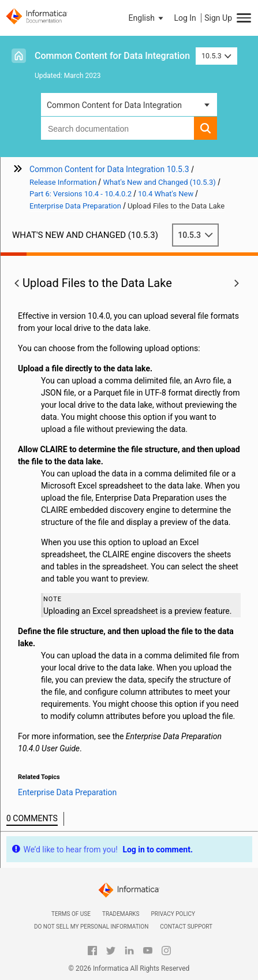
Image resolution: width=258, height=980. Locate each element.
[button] (147, 18)
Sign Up (218, 18)
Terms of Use (71, 914)
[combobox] (117, 128)
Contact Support (186, 927)
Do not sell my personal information (91, 927)
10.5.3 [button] (216, 56)
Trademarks (121, 914)
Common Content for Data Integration (112, 56)
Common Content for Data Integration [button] (114, 105)
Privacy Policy (173, 914)
